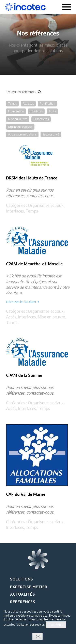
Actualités (23, 594)
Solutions (22, 579)
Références (23, 602)
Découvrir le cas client (23, 302)
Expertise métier (29, 587)
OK (37, 636)
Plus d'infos (56, 625)
